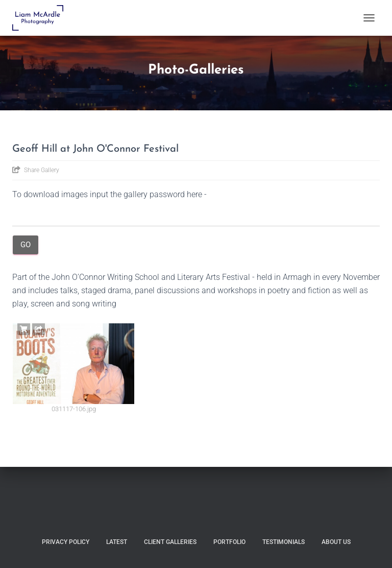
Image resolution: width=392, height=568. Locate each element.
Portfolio (229, 542)
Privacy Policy (66, 542)
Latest (117, 542)
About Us (336, 542)
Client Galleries (170, 542)
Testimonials (284, 542)
